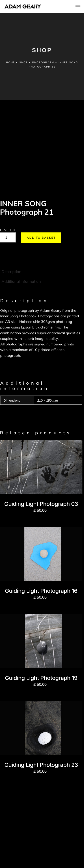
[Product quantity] (8, 210)
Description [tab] (11, 244)
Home (10, 62)
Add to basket (41, 210)
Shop (24, 62)
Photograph (43, 62)
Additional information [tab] (21, 254)
